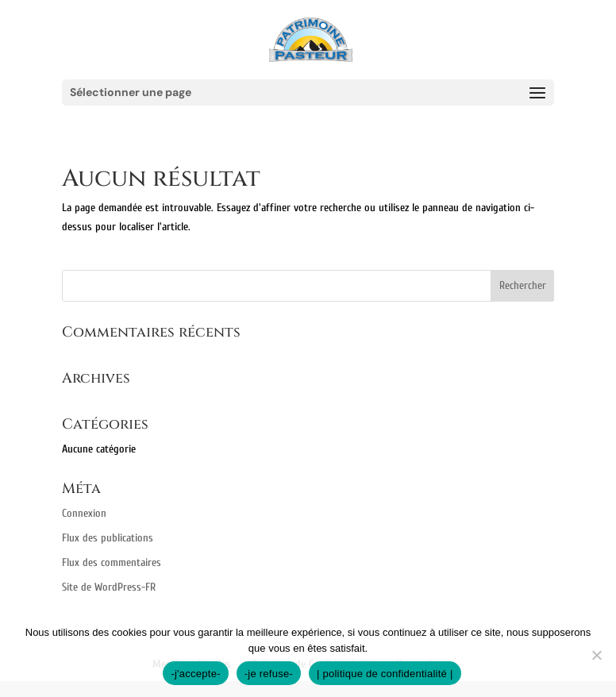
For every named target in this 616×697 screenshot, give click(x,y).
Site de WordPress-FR (109, 587)
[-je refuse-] (596, 655)
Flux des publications (108, 538)
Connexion (84, 513)
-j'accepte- (195, 674)
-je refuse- (269, 674)
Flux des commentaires (112, 562)
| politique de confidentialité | (385, 674)
